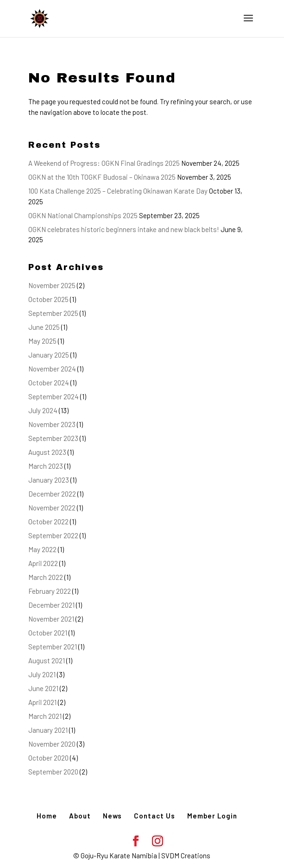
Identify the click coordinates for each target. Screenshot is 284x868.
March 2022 (46, 577)
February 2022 (50, 591)
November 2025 (52, 285)
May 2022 (42, 549)
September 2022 (53, 535)
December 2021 (51, 605)
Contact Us (155, 816)
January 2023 (49, 480)
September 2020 (53, 772)
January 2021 (48, 730)
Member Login (212, 816)
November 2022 (52, 508)
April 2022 (43, 563)
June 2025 (44, 327)
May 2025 (42, 341)
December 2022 (52, 494)
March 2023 (46, 466)
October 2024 (49, 383)
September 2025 (53, 313)
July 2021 (42, 674)
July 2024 (43, 410)
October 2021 (48, 633)
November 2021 (51, 619)
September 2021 (53, 647)
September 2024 (54, 396)
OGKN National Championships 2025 (83, 215)
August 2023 (47, 452)
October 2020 (48, 758)
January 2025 (49, 355)
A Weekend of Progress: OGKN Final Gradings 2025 (104, 163)
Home (47, 816)
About (80, 816)
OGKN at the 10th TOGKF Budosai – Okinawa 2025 (102, 177)
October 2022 (48, 522)
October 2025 (48, 299)
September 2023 (53, 438)
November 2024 (52, 369)
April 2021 (42, 702)
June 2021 (43, 688)
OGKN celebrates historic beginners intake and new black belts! (124, 229)
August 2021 (47, 660)
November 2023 (52, 424)
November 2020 (52, 744)
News (112, 816)
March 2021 (45, 716)
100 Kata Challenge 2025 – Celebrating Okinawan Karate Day (118, 191)
